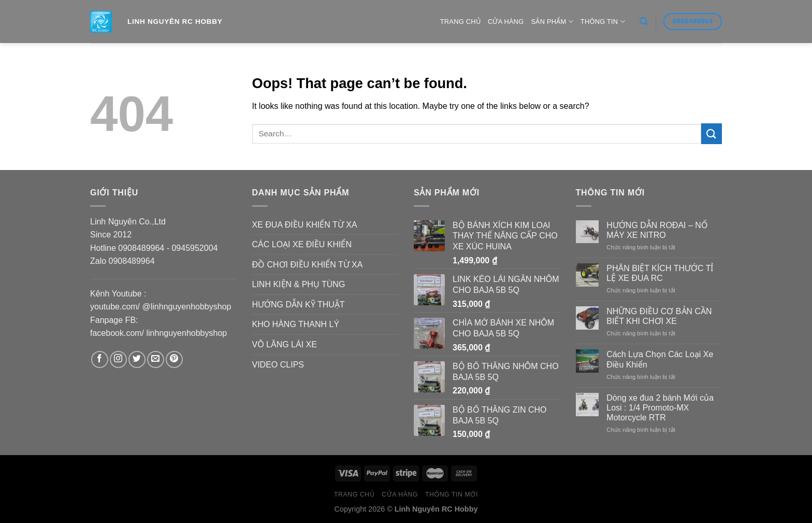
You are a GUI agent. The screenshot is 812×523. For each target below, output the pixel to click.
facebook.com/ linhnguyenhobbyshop (158, 333)
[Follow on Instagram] (118, 359)
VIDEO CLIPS (278, 365)
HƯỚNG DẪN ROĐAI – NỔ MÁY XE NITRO (657, 230)
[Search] (644, 22)
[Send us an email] (156, 359)
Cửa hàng (506, 22)
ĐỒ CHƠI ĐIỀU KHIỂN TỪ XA (308, 265)
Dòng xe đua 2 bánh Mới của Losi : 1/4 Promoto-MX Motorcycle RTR (660, 408)
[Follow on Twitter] (137, 359)
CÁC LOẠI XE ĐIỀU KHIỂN (302, 244)
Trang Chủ (460, 22)
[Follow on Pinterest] (174, 359)
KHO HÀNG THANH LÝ (296, 324)
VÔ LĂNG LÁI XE (285, 344)
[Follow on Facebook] (100, 359)
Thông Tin (603, 22)
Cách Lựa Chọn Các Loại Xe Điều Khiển (660, 359)
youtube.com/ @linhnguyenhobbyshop (161, 307)
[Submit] (712, 133)
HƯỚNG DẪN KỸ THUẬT (299, 305)
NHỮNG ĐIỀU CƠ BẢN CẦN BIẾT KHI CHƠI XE (659, 316)
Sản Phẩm (552, 22)
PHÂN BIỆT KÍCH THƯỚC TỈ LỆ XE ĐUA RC (660, 273)
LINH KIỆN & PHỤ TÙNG (299, 284)
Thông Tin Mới (452, 494)
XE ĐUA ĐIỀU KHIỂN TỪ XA (305, 225)
